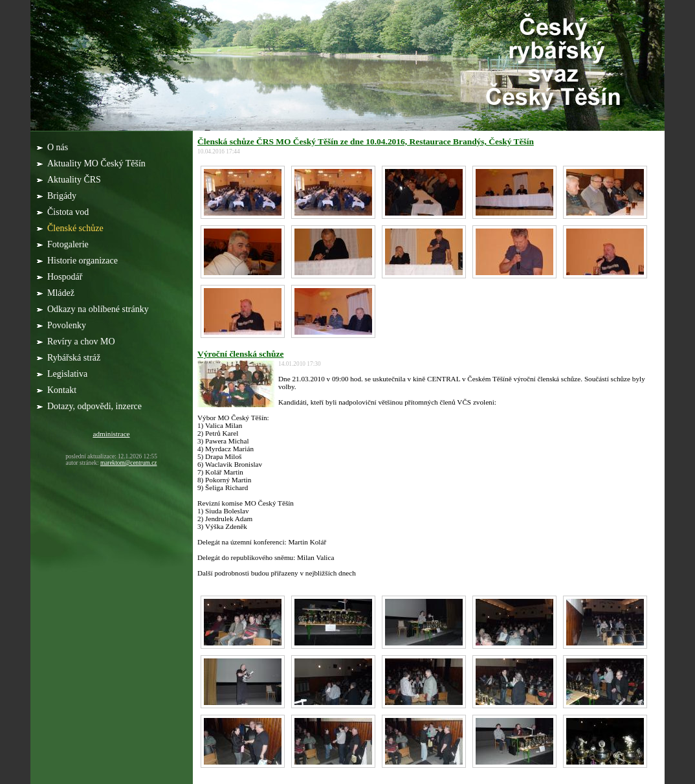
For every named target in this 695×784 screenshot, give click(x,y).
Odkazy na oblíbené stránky (99, 309)
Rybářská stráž (75, 358)
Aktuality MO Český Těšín (97, 163)
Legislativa (69, 374)
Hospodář (66, 277)
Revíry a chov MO (82, 342)
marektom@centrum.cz (129, 463)
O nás (59, 147)
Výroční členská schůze (240, 354)
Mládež (62, 293)
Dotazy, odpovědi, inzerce (96, 406)
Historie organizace (83, 261)
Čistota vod (69, 212)
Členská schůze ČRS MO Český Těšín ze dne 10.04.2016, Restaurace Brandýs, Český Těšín (366, 141)
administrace (111, 434)
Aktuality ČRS (75, 180)
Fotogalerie (69, 244)
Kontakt (62, 390)
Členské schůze (76, 228)
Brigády (63, 196)
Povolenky (68, 325)
